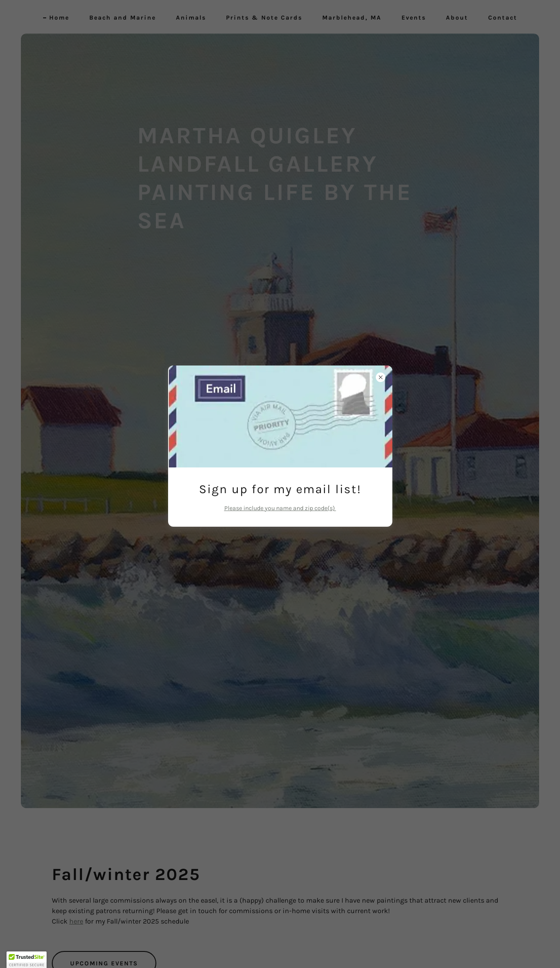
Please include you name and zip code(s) (280, 508)
